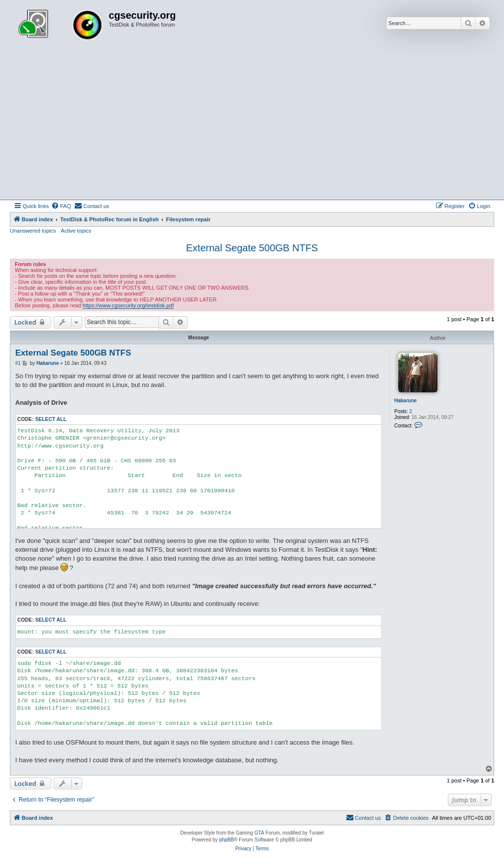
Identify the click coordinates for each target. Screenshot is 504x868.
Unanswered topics (33, 231)
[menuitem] (61, 206)
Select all (51, 419)
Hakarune (406, 401)
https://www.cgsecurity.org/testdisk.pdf (128, 305)
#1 (18, 363)
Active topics (76, 231)
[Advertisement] (252, 126)
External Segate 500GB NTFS (252, 248)
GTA (259, 833)
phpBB (226, 840)
